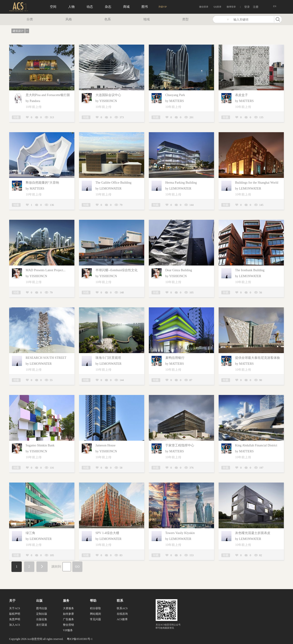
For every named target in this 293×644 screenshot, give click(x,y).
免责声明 (15, 619)
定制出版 (42, 614)
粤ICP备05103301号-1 (80, 639)
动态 (90, 7)
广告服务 (68, 619)
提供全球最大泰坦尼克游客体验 (258, 358)
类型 (185, 19)
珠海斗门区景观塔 (108, 358)
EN (275, 6)
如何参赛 (68, 614)
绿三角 (30, 533)
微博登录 (231, 7)
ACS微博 (122, 619)
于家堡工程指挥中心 (180, 445)
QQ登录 (217, 7)
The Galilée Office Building (113, 183)
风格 (69, 19)
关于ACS (15, 608)
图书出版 (42, 608)
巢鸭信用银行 (175, 358)
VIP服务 (68, 630)
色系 (108, 19)
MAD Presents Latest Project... (46, 270)
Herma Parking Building (181, 183)
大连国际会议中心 (108, 95)
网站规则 (95, 614)
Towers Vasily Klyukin (180, 533)
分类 (30, 19)
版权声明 (15, 614)
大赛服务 (68, 608)
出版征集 (42, 619)
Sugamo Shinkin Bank (40, 445)
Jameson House (106, 445)
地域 (146, 19)
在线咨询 (122, 614)
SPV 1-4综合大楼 (107, 533)
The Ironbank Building (250, 270)
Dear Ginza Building (179, 270)
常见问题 (95, 619)
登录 (247, 7)
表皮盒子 (241, 95)
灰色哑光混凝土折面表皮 (253, 533)
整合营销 (68, 625)
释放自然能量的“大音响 (42, 183)
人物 (71, 7)
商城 (126, 7)
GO (77, 567)
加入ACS (15, 625)
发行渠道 (42, 625)
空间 (53, 7)
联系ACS (122, 608)
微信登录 (204, 7)
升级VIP (163, 7)
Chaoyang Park (175, 95)
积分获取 (95, 608)
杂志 (108, 7)
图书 (145, 7)
